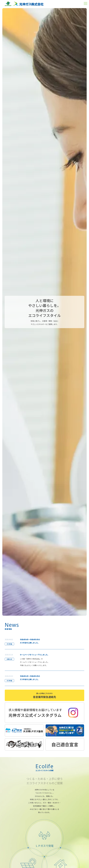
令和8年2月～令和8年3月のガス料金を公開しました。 (30, 678)
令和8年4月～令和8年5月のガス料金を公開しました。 (30, 641)
